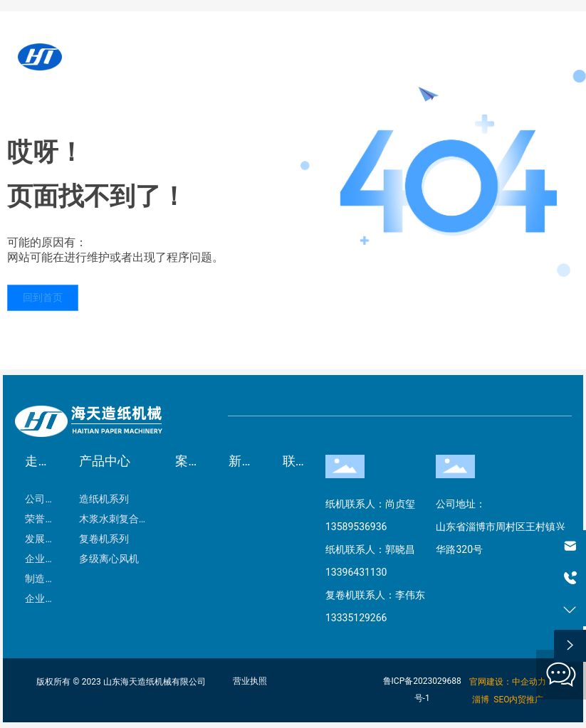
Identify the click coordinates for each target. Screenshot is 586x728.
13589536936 (356, 527)
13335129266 (356, 618)
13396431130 (356, 572)
